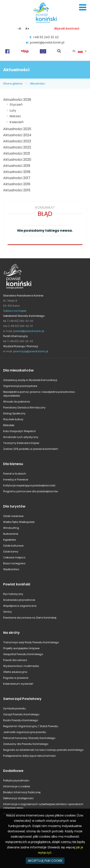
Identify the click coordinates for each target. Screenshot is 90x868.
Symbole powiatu (14, 708)
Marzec (15, 116)
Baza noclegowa (14, 563)
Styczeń (16, 104)
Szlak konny (11, 552)
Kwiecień (17, 122)
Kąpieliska (10, 540)
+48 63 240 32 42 (46, 37)
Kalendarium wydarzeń (18, 684)
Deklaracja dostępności (18, 798)
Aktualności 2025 (17, 129)
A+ (27, 29)
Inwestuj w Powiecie (16, 480)
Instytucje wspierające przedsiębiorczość (29, 485)
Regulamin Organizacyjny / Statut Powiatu (31, 726)
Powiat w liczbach (15, 474)
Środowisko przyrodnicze (19, 600)
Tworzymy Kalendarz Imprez (21, 443)
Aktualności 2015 (17, 190)
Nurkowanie (11, 534)
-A (19, 29)
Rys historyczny (13, 594)
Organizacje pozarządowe (20, 386)
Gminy (7, 612)
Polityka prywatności (16, 780)
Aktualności (37, 84)
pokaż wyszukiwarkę (59, 51)
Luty (13, 110)
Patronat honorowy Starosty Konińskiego (29, 738)
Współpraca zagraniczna (20, 606)
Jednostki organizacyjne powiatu (25, 732)
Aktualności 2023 (17, 141)
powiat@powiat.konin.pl (47, 42)
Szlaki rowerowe (13, 516)
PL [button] (78, 51)
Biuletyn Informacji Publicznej (22, 792)
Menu (83, 7)
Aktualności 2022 (17, 147)
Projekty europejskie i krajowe (21, 648)
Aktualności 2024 (17, 135)
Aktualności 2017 (17, 178)
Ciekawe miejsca (14, 557)
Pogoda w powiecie (16, 678)
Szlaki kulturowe (13, 546)
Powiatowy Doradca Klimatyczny (24, 407)
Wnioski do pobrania (17, 402)
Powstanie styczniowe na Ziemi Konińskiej (30, 618)
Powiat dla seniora (15, 660)
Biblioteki (9, 425)
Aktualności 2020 (17, 160)
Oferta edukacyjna (15, 672)
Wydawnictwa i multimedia (21, 666)
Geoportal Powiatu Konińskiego (23, 654)
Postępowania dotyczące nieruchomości (30, 756)
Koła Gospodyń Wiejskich (19, 431)
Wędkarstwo (11, 569)
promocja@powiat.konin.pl (31, 351)
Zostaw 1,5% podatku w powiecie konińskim (31, 449)
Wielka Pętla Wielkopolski (19, 522)
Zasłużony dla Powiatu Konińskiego (26, 744)
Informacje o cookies (17, 786)
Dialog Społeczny (14, 413)
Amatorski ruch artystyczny (21, 437)
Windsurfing (11, 528)
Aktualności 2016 (17, 184)
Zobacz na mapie (15, 311)
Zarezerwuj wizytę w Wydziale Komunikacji (30, 380)
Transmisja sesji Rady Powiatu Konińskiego (31, 642)
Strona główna (13, 84)
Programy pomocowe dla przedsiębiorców (31, 491)
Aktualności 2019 (17, 166)
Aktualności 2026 (17, 100)
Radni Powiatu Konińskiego (21, 720)
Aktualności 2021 (17, 153)
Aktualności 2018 (17, 172)
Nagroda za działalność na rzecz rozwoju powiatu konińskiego (43, 750)
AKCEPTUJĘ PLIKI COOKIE (45, 861)
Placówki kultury (13, 419)
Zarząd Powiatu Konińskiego (21, 714)
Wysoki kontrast (67, 29)
